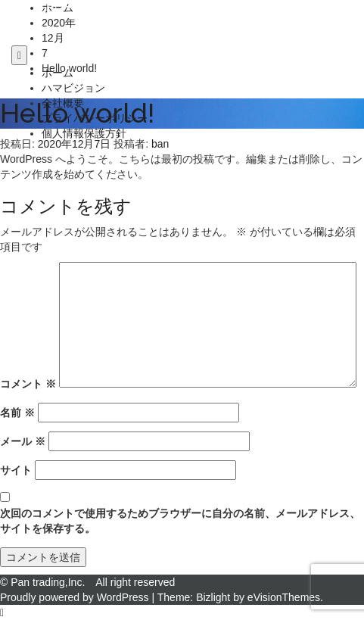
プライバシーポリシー (95, 118)
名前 (17, 413)
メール (23, 441)
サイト (16, 470)
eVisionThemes (284, 597)
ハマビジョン (73, 88)
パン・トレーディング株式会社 (86, 7)
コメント (28, 384)
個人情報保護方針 (84, 133)
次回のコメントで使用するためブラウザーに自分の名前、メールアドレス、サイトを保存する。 (180, 521)
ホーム (58, 73)
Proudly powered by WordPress (75, 597)
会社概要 (63, 103)
